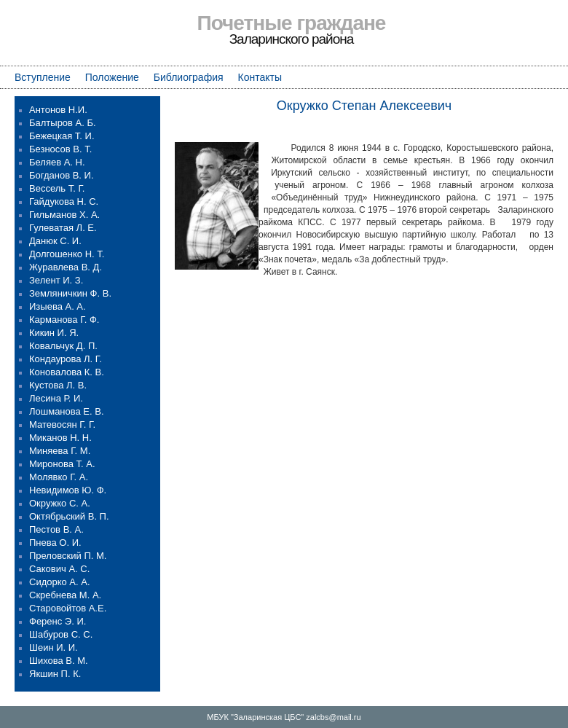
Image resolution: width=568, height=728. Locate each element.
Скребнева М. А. (65, 595)
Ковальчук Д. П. (63, 346)
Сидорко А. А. (60, 582)
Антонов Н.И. (58, 110)
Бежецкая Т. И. (62, 136)
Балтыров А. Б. (63, 123)
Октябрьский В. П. (69, 516)
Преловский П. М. (68, 556)
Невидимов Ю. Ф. (68, 490)
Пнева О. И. (55, 543)
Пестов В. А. (56, 529)
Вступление (43, 77)
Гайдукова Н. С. (64, 201)
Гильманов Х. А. (64, 215)
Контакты (260, 77)
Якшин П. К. (55, 674)
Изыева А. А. (58, 306)
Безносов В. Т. (60, 149)
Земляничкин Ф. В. (70, 293)
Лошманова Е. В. (67, 411)
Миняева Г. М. (60, 451)
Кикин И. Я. (54, 333)
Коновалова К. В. (67, 372)
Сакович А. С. (59, 569)
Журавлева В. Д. (66, 267)
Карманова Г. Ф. (64, 320)
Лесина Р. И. (56, 398)
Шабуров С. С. (61, 634)
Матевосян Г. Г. (62, 424)
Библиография (189, 77)
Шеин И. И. (54, 647)
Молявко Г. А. (59, 477)
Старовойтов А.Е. (68, 608)
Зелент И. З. (56, 280)
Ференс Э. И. (58, 621)
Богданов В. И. (62, 175)
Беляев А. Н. (57, 162)
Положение (112, 77)
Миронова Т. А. (62, 464)
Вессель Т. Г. (57, 188)
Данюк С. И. (55, 241)
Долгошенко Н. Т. (67, 254)
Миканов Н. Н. (60, 438)
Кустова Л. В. (58, 385)
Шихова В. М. (59, 661)
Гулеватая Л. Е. (63, 228)
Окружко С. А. (60, 503)
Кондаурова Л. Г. (66, 359)
